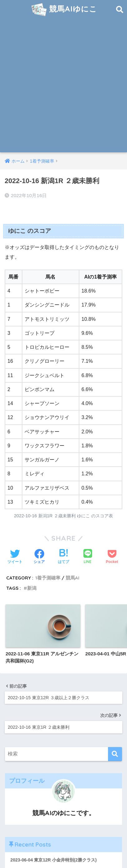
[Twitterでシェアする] (15, 557)
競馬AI (73, 578)
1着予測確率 (48, 578)
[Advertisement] (63, 86)
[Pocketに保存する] (112, 557)
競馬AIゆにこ (64, 10)
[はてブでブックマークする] (63, 557)
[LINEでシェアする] (88, 557)
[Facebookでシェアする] (39, 557)
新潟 (32, 588)
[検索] (115, 754)
